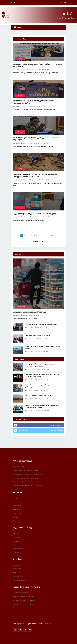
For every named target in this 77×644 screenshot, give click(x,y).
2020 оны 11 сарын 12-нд (29, 143)
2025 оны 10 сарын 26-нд (34, 390)
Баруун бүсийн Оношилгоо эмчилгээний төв (27, 474)
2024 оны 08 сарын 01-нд (29, 69)
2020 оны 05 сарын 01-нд (29, 180)
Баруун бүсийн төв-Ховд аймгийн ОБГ (25, 470)
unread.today (18, 549)
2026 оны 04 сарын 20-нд (34, 369)
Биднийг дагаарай (57, 431)
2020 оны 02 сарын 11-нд (34, 352)
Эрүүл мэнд (17, 510)
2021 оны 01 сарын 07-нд (29, 106)
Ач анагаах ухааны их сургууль (23, 596)
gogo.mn (16, 537)
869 (47, 69)
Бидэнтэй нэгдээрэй (56, 425)
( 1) (41, 180)
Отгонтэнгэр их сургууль (21, 593)
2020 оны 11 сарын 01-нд (33, 339)
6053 (48, 217)
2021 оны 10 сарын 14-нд (33, 327)
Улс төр (15, 498)
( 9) (45, 352)
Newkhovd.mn (47, 624)
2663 (47, 106)
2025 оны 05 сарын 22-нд (34, 411)
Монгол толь (17, 565)
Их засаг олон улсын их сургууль (24, 604)
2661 (46, 143)
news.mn (16, 533)
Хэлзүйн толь (17, 569)
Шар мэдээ (21, 306)
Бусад (20, 58)
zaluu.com (17, 541)
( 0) (41, 69)
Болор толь (17, 573)
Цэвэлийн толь (18, 576)
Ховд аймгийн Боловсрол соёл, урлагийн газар (28, 486)
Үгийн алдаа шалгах (19, 580)
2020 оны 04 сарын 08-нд (30, 217)
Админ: (16, 69)
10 (52, 236)
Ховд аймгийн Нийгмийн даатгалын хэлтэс (27, 482)
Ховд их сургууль (18, 467)
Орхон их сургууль (19, 608)
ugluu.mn (16, 545)
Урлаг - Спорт (17, 513)
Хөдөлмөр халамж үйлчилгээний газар (26, 478)
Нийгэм (15, 502)
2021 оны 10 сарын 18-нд (29, 315)
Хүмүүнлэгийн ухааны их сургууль (24, 600)
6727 (47, 180)
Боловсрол (16, 517)
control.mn (17, 552)
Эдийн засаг (17, 506)
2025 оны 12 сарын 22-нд (34, 380)
